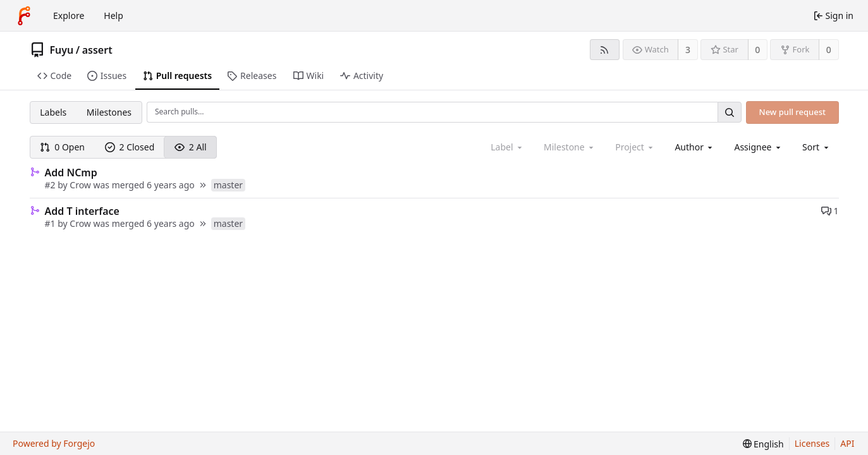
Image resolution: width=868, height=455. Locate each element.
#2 (52, 185)
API (847, 443)
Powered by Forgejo (54, 443)
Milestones (109, 112)
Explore (69, 15)
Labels (53, 112)
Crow (80, 185)
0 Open (62, 147)
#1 (52, 223)
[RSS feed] (605, 50)
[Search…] (730, 112)
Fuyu (62, 50)
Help (113, 15)
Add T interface (82, 211)
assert (97, 50)
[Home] (24, 16)
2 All (191, 147)
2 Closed (130, 147)
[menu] (816, 147)
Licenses (812, 443)
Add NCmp (71, 173)
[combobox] (694, 147)
